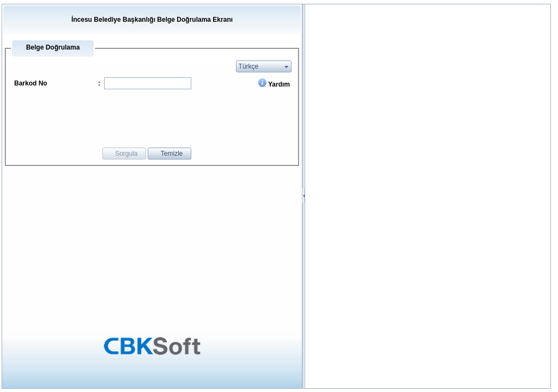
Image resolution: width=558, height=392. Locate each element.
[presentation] (185, 118)
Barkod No (31, 83)
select (287, 66)
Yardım (279, 84)
